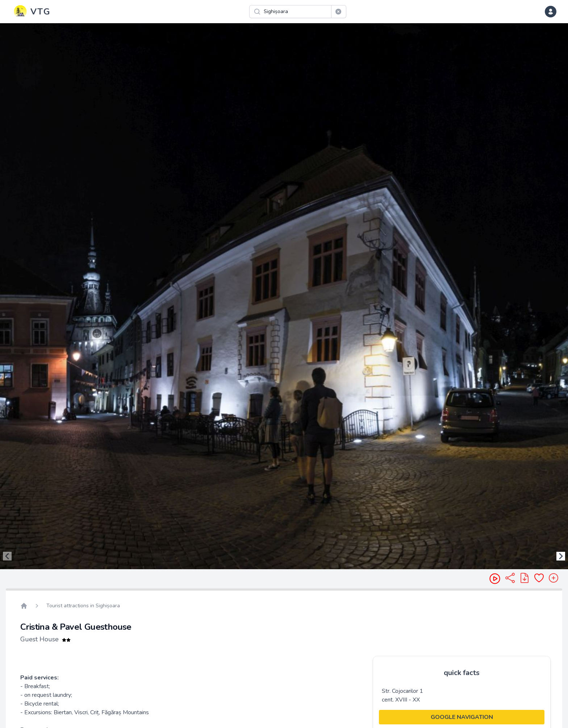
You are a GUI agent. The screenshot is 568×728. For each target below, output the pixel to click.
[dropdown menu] (551, 12)
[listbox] (284, 296)
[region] (284, 296)
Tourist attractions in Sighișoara (83, 606)
